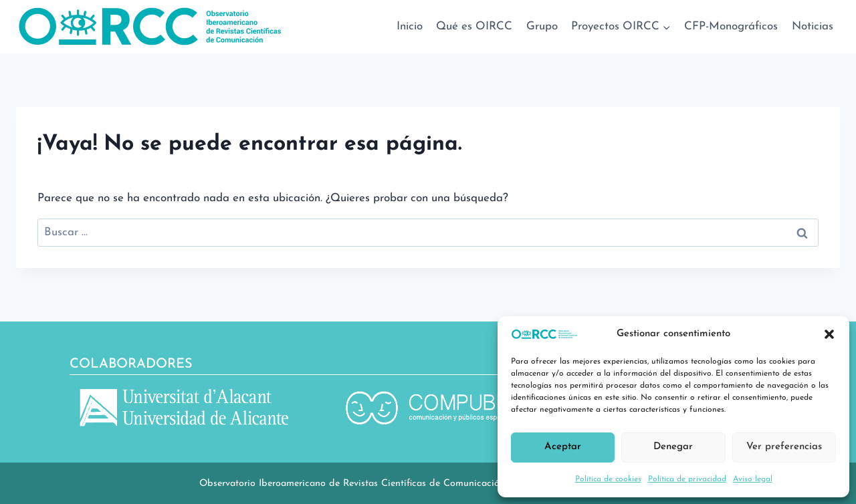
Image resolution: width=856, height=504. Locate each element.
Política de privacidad (687, 479)
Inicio (410, 26)
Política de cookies (608, 479)
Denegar (673, 447)
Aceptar (563, 447)
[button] (829, 334)
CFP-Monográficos (731, 26)
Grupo (542, 26)
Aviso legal (753, 479)
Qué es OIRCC (474, 26)
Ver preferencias (784, 447)
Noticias (813, 26)
